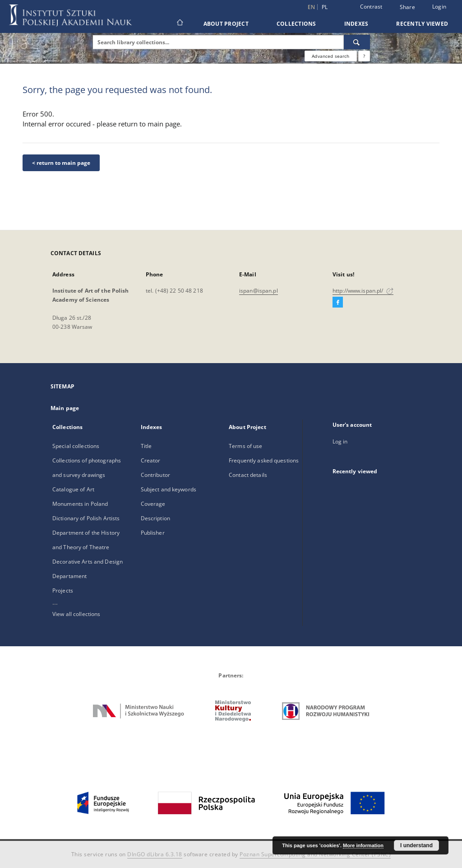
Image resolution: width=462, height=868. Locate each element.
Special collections (76, 446)
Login (439, 7)
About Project (226, 24)
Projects (63, 590)
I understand (416, 845)
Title (146, 446)
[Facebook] (338, 303)
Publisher (153, 533)
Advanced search (330, 56)
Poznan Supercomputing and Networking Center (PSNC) (315, 854)
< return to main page (61, 163)
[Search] (357, 42)
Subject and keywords (169, 489)
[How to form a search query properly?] (364, 56)
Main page (65, 408)
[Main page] (179, 23)
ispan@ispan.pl (259, 291)
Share (407, 7)
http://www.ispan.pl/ (363, 291)
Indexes (356, 24)
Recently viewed (422, 24)
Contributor (155, 475)
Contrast (371, 7)
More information (363, 845)
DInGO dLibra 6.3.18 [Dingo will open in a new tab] (155, 854)
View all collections (76, 614)
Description (155, 518)
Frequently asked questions (264, 460)
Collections (296, 24)
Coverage (153, 504)
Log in (340, 441)
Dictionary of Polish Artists (86, 518)
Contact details (248, 475)
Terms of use (245, 446)
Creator (151, 460)
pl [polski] (325, 7)
